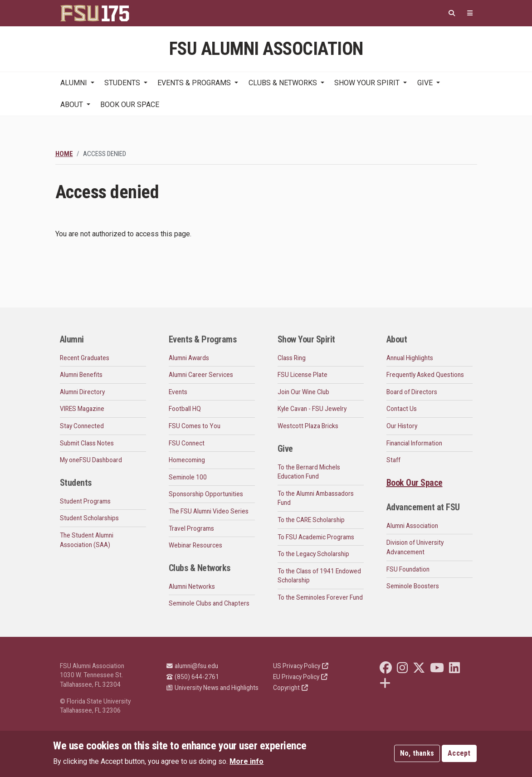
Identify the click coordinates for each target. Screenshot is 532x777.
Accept (459, 754)
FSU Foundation (408, 569)
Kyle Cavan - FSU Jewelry (312, 409)
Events (178, 392)
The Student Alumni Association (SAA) (87, 540)
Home (64, 154)
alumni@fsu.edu (192, 666)
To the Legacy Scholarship (313, 554)
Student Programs (85, 501)
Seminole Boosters (413, 586)
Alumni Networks (192, 586)
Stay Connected (82, 426)
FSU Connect (187, 443)
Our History (402, 426)
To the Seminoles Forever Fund (320, 597)
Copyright (290, 688)
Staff (393, 460)
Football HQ (185, 409)
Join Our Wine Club (303, 392)
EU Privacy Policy (300, 677)
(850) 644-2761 (193, 677)
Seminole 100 (188, 477)
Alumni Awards (189, 358)
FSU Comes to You (195, 426)
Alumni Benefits (81, 375)
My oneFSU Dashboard (91, 460)
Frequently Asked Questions (425, 375)
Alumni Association (412, 526)
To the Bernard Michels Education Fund (309, 472)
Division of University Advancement (415, 547)
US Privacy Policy (301, 666)
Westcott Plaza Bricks (308, 426)
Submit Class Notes (87, 443)
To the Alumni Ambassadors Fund (316, 498)
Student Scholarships (89, 518)
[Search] (452, 13)
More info (246, 762)
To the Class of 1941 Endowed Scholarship (319, 576)
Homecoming (187, 460)
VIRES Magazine (82, 409)
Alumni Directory (82, 392)
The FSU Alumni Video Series (209, 511)
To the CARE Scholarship (311, 520)
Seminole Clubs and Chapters (209, 603)
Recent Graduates (85, 358)
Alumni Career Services (201, 375)
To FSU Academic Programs (316, 537)
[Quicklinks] (470, 13)
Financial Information (414, 443)
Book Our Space (130, 105)
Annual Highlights (410, 358)
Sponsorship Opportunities (206, 494)
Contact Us (402, 409)
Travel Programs (191, 528)
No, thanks (417, 754)
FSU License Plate (303, 375)
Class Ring (292, 358)
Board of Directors (412, 392)
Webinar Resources (195, 545)
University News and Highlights (212, 688)
